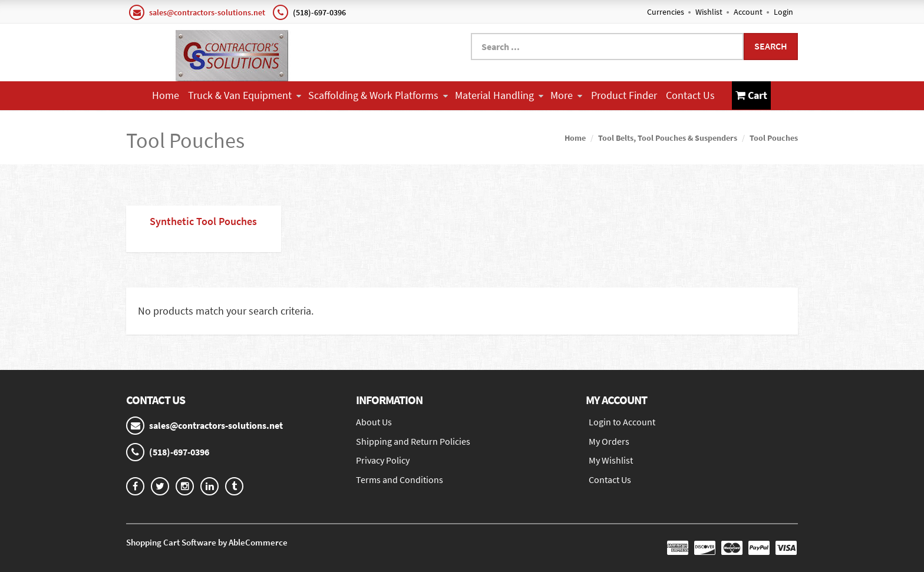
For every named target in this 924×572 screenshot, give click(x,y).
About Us (374, 422)
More (566, 95)
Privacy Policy (383, 460)
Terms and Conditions (400, 480)
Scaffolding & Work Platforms (378, 95)
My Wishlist (611, 460)
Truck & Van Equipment (245, 95)
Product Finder (624, 95)
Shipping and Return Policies (413, 441)
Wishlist (709, 12)
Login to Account (622, 422)
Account (748, 12)
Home (166, 95)
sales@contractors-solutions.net (207, 12)
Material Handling (499, 95)
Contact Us (690, 95)
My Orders (609, 441)
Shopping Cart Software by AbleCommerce (207, 542)
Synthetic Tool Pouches (203, 221)
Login (783, 12)
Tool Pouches (774, 138)
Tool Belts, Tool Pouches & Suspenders (668, 138)
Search (771, 46)
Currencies (666, 12)
